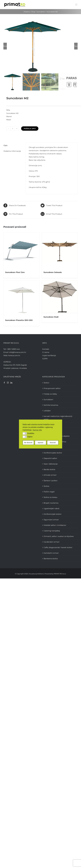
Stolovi (46, 383)
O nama (46, 353)
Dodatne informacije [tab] (12, 151)
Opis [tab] (5, 146)
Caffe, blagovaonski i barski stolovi (58, 548)
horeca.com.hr (14, 356)
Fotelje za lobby (50, 394)
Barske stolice (49, 470)
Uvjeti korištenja (49, 356)
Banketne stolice (51, 559)
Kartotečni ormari (51, 553)
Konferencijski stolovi (52, 514)
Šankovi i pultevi (50, 481)
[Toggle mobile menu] (76, 5)
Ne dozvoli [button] (28, 443)
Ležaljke (47, 411)
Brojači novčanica (51, 503)
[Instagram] (8, 383)
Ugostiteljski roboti (52, 509)
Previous (5, 46)
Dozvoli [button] (53, 443)
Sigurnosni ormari (51, 520)
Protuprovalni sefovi (52, 389)
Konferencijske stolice (53, 453)
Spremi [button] (40, 443)
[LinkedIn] (11, 383)
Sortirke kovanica (51, 405)
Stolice (46, 487)
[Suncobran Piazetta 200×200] (21, 299)
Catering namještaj (52, 531)
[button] (25, 433)
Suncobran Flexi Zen (15, 273)
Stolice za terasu (50, 498)
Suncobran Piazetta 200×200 (19, 321)
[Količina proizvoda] (13, 129)
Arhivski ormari (50, 475)
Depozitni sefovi (50, 459)
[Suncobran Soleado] (60, 251)
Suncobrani (48, 400)
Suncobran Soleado (53, 273)
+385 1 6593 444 (13, 349)
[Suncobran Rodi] (60, 297)
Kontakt (46, 349)
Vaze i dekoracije (51, 464)
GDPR (45, 359)
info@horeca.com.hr (18, 353)
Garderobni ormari (52, 542)
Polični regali (49, 492)
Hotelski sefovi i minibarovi (55, 526)
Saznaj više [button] (37, 430)
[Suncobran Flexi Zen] (21, 251)
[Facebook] (4, 383)
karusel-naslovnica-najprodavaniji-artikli (58, 418)
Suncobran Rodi (51, 317)
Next (76, 46)
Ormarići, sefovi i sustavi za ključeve (59, 537)
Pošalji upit (30, 129)
